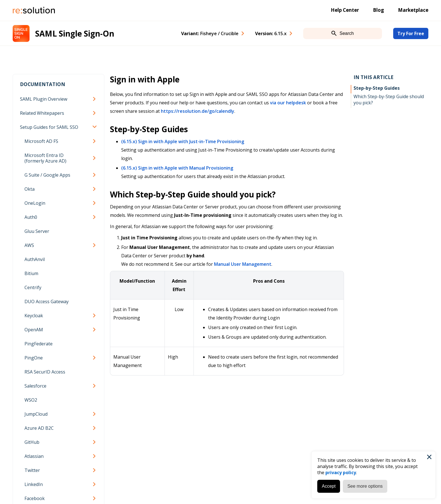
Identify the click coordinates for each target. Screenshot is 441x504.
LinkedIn (34, 484)
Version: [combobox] (271, 33)
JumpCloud (36, 414)
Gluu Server (37, 231)
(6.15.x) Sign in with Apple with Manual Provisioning (177, 168)
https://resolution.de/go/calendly (198, 111)
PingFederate (39, 344)
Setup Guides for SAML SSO (49, 127)
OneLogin (35, 203)
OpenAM (34, 330)
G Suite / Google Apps (47, 175)
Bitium (31, 273)
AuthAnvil (35, 259)
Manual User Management (243, 264)
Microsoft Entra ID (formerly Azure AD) (45, 158)
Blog (378, 10)
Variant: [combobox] (210, 33)
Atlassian (34, 456)
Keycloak (34, 316)
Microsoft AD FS (41, 141)
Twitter (32, 470)
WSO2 (31, 400)
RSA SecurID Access (45, 372)
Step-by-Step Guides (377, 88)
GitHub (32, 442)
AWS (29, 245)
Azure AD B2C (39, 428)
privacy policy (341, 472)
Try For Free (411, 33)
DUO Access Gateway (47, 301)
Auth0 (31, 217)
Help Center (345, 10)
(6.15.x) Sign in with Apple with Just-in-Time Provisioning (183, 141)
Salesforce (35, 386)
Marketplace (413, 10)
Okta (30, 189)
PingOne (34, 358)
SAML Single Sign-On (75, 33)
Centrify (33, 287)
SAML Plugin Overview (44, 99)
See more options (365, 486)
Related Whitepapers (42, 113)
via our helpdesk (288, 103)
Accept (329, 486)
